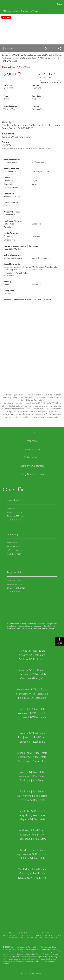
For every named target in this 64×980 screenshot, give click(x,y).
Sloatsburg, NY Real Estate (32, 757)
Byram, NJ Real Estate (32, 835)
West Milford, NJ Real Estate (32, 796)
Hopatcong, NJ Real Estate (32, 839)
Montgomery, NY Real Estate (32, 694)
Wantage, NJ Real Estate (32, 776)
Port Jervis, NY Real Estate (32, 737)
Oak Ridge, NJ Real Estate (32, 869)
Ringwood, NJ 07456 (15, 584)
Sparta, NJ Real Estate (32, 850)
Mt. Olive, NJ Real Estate (32, 858)
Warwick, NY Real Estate (32, 651)
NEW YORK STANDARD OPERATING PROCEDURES (32, 938)
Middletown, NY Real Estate (32, 690)
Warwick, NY (13, 500)
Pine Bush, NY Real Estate (32, 698)
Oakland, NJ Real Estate (32, 873)
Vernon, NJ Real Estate (32, 772)
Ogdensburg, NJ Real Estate (32, 854)
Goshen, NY (26, 670)
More (60, 4)
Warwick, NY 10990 (14, 512)
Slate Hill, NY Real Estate (32, 709)
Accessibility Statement (18, 935)
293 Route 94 (12, 543)
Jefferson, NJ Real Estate (32, 800)
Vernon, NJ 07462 (14, 546)
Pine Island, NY (26, 674)
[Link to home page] (3, 4)
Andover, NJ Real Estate (32, 830)
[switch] (45, 48)
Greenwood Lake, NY (32, 678)
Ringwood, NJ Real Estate (32, 878)
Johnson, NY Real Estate (32, 742)
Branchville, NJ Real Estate (32, 811)
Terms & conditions (21, 933)
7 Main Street (12, 509)
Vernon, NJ (12, 535)
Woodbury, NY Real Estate (32, 761)
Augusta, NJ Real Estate (32, 815)
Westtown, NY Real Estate (32, 713)
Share (60, 641)
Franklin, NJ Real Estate (32, 781)
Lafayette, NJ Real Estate (32, 819)
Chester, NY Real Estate (32, 655)
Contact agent (9, 48)
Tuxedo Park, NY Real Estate (32, 753)
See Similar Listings (50, 83)
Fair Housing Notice (47, 935)
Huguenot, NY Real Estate (32, 717)
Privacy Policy (44, 933)
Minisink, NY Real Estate (32, 659)
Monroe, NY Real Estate (32, 733)
